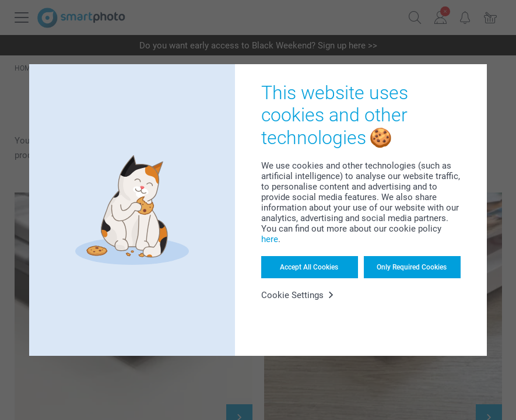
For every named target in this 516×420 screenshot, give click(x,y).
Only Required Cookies (412, 267)
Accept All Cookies (309, 267)
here (270, 239)
